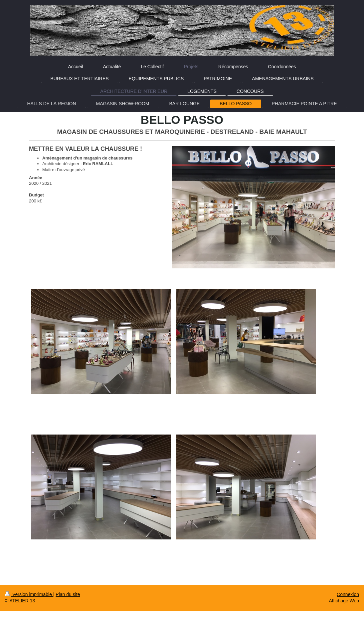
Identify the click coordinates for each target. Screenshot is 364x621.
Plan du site (68, 594)
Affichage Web (344, 601)
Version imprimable (29, 594)
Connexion (348, 594)
